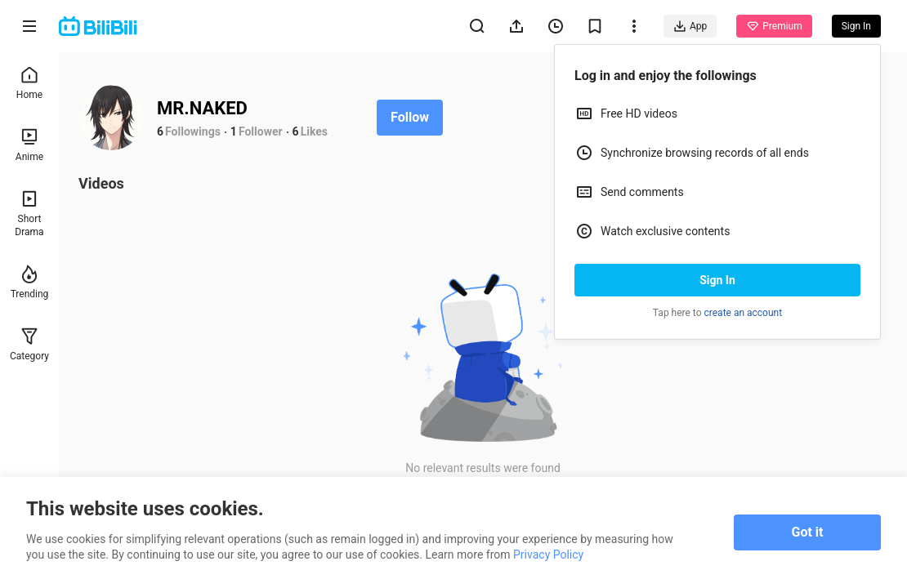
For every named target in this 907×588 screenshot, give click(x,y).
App (690, 26)
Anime (29, 145)
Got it (808, 532)
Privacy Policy (548, 555)
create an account (744, 313)
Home (29, 83)
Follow (410, 117)
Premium (774, 26)
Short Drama (29, 214)
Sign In (717, 280)
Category (29, 344)
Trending (30, 282)
